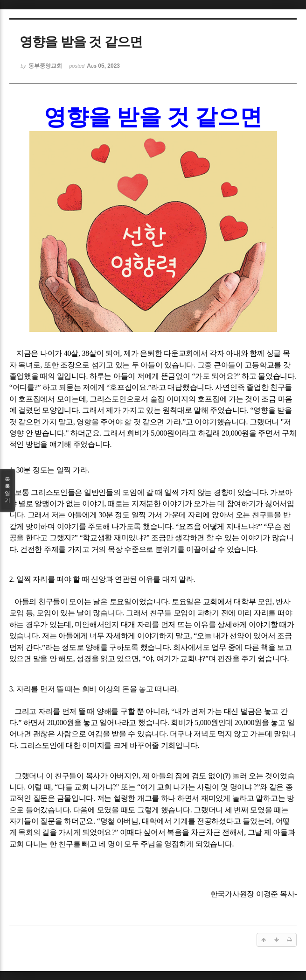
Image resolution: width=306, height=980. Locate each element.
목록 (7, 490)
